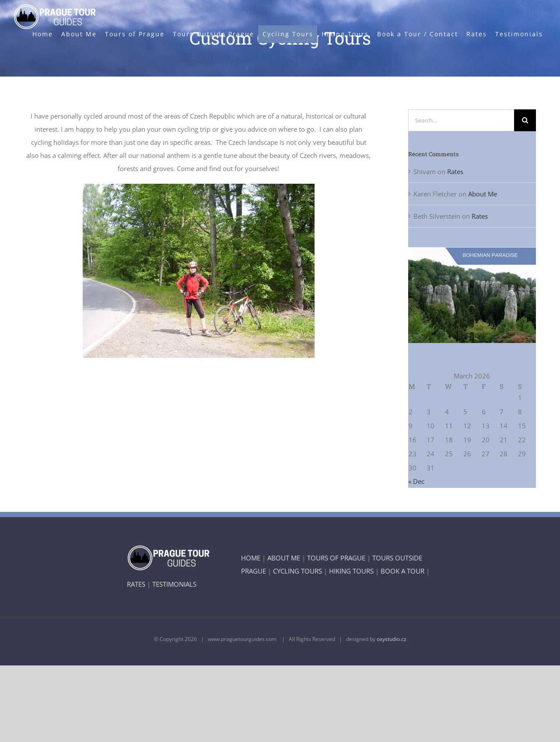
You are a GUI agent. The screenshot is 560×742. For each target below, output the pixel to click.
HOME (251, 558)
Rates (455, 171)
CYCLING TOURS (297, 571)
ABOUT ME (284, 558)
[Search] (525, 120)
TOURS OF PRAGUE (336, 558)
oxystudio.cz (392, 639)
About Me (483, 194)
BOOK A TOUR (402, 571)
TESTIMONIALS (174, 584)
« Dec (416, 481)
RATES (136, 584)
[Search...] (461, 120)
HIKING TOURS (351, 571)
